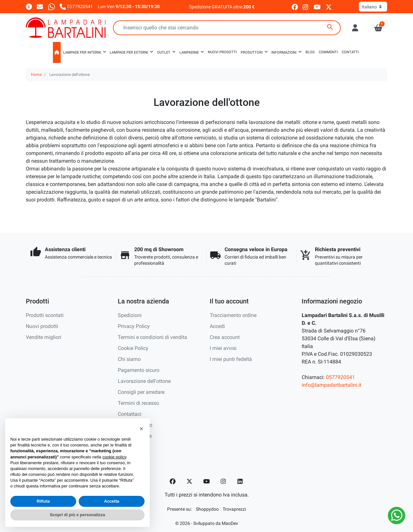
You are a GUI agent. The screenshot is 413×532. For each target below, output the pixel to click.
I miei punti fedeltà (231, 359)
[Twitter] (189, 481)
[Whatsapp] (51, 6)
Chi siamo (129, 359)
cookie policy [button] (114, 457)
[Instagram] (224, 481)
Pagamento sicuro (139, 370)
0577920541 (340, 377)
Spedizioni (130, 315)
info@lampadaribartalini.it (332, 385)
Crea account (225, 337)
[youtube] (317, 7)
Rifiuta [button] (43, 501)
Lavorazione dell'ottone (144, 381)
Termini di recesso (138, 403)
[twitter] (329, 7)
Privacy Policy (134, 326)
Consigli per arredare (141, 392)
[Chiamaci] (76, 6)
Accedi (217, 326)
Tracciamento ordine (233, 315)
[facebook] (295, 7)
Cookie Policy (133, 348)
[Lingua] (373, 7)
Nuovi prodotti (42, 326)
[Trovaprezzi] (234, 509)
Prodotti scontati (45, 315)
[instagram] (306, 7)
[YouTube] (206, 481)
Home (36, 75)
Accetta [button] (112, 501)
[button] (378, 28)
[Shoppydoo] (207, 509)
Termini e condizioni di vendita (152, 337)
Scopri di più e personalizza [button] (77, 515)
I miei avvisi (223, 348)
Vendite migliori (44, 337)
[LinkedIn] (240, 481)
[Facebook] (173, 481)
